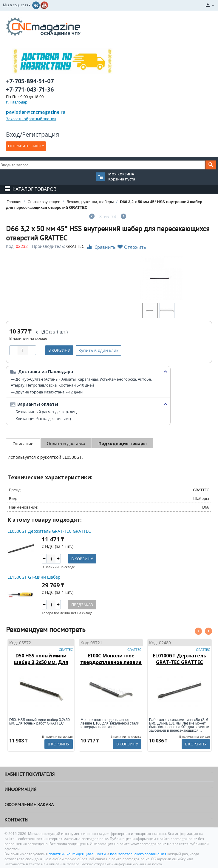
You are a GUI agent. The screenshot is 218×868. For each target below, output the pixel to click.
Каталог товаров (34, 189)
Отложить (132, 247)
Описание (23, 444)
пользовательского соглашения (138, 854)
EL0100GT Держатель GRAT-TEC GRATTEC (180, 659)
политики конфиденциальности (78, 854)
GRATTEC (75, 246)
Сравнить (101, 247)
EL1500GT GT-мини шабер (34, 577)
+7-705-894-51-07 (30, 81)
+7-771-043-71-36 (30, 89)
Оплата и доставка (66, 443)
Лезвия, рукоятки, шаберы (90, 202)
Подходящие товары (123, 443)
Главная (14, 202)
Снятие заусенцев (44, 202)
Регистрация (41, 134)
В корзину (59, 350)
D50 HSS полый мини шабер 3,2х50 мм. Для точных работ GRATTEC (41, 662)
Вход (13, 134)
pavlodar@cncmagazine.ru (36, 112)
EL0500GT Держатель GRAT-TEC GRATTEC (49, 531)
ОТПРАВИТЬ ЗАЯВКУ (26, 146)
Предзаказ (82, 605)
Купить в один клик (98, 350)
